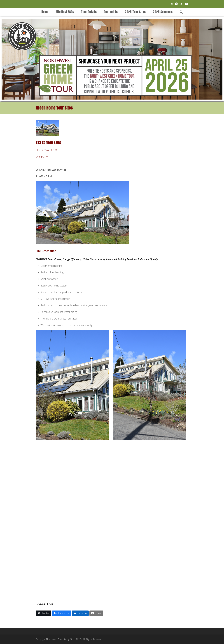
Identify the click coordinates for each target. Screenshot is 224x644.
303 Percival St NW (46, 150)
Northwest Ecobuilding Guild (61, 639)
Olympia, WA (43, 157)
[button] (181, 12)
